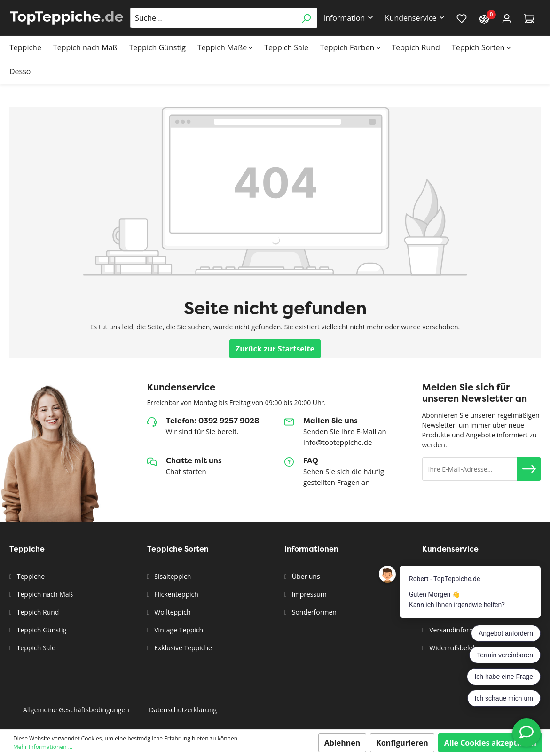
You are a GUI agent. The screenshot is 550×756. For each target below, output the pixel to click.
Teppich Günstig (41, 630)
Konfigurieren (402, 743)
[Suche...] (213, 18)
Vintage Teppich (178, 630)
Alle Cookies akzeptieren (490, 743)
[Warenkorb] (529, 18)
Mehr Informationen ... (43, 747)
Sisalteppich (172, 576)
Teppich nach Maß (44, 594)
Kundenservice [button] (411, 18)
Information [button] (344, 18)
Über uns (305, 576)
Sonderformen (313, 612)
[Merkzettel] (462, 18)
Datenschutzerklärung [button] (183, 710)
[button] (529, 469)
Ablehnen (342, 743)
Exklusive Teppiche (182, 648)
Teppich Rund (37, 612)
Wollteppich (172, 612)
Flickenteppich (176, 594)
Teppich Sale (35, 648)
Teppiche (30, 576)
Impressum (308, 594)
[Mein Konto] (507, 18)
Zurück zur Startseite (275, 349)
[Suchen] (306, 18)
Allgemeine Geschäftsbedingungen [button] (76, 710)
